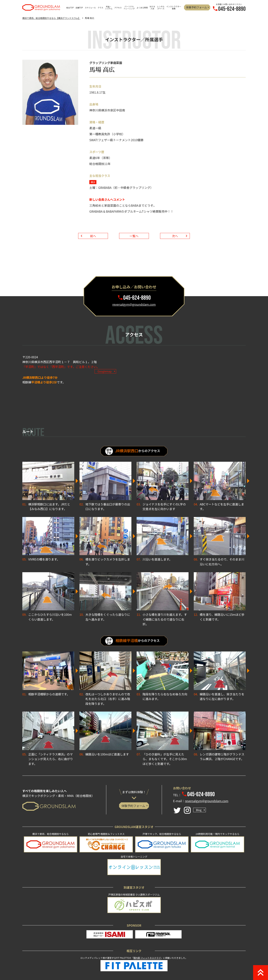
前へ (93, 236)
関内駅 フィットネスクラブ (147, 958)
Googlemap (105, 371)
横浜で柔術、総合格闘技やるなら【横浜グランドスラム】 (51, 18)
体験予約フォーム (197, 7)
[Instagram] (187, 810)
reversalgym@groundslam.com (134, 304)
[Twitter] (177, 810)
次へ (175, 236)
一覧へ (134, 236)
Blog (199, 810)
